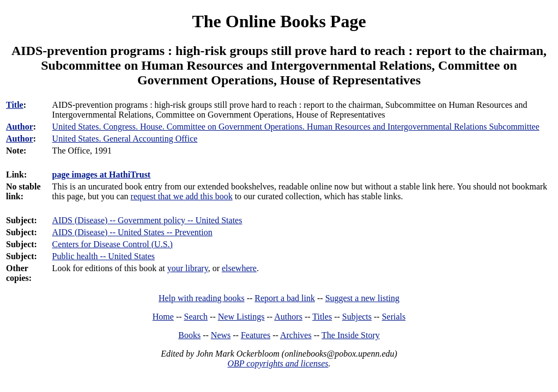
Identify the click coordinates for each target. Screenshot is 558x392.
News (221, 335)
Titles (322, 317)
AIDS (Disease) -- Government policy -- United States (147, 220)
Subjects (357, 317)
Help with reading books (202, 298)
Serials (394, 317)
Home (163, 317)
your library (188, 268)
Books (189, 335)
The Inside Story (351, 335)
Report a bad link (285, 298)
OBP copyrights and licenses (278, 363)
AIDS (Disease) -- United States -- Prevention (132, 232)
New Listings (241, 317)
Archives (296, 335)
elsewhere (239, 268)
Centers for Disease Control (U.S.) (113, 244)
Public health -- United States (104, 256)
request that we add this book (182, 196)
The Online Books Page (279, 21)
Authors (288, 317)
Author (20, 127)
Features (256, 335)
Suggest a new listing (362, 298)
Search (196, 317)
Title (15, 105)
